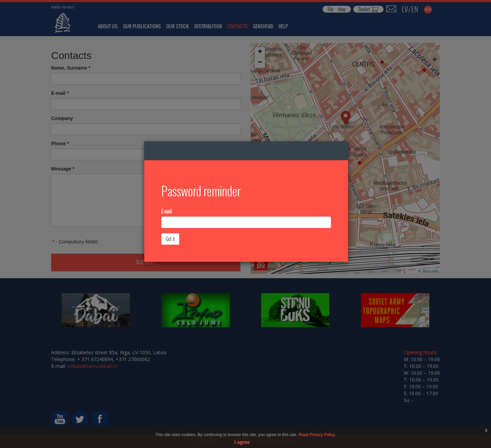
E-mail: (167, 211)
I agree (242, 442)
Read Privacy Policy (317, 435)
